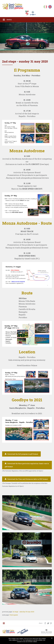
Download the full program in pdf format (23, 454)
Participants (14, 615)
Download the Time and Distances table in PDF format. (28, 479)
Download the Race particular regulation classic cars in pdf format (27, 465)
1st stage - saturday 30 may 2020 (23, 612)
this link (20, 640)
